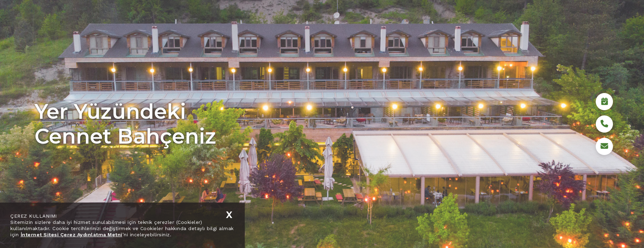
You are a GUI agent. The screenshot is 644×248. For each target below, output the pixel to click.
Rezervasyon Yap (573, 229)
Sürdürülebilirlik (481, 22)
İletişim (573, 22)
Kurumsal (411, 22)
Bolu (518, 22)
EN (141, 23)
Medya (544, 22)
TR (124, 23)
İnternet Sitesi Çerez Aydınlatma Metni (72, 235)
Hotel (442, 22)
